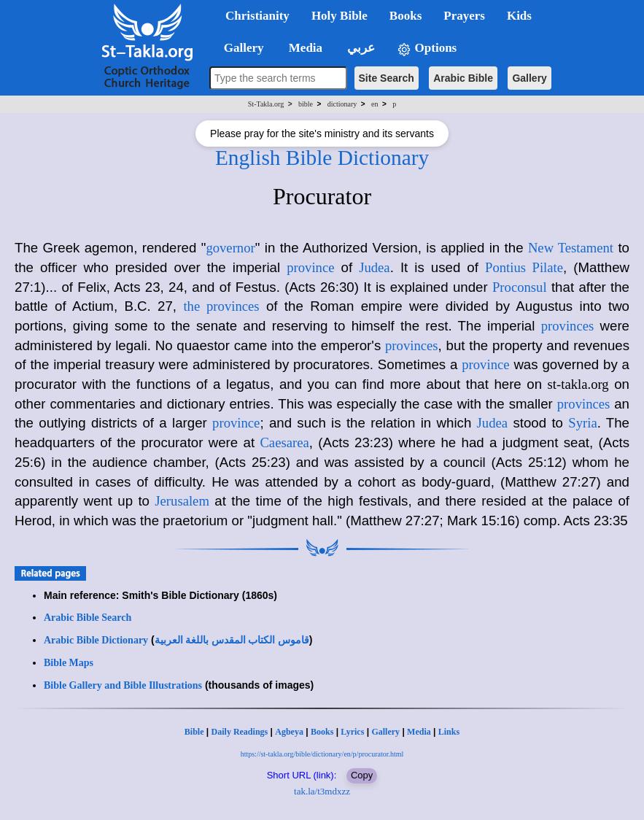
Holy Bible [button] (340, 16)
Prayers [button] (464, 16)
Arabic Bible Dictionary (96, 640)
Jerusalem (182, 501)
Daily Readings (240, 732)
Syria (582, 423)
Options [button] (427, 49)
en (375, 104)
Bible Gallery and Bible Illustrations (123, 685)
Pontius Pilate (524, 267)
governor (230, 248)
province (310, 267)
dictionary (342, 104)
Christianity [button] (257, 16)
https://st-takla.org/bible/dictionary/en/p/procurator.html (322, 754)
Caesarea (284, 442)
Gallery (529, 78)
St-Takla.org (266, 104)
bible (306, 104)
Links (449, 732)
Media (419, 732)
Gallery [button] (239, 48)
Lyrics (352, 732)
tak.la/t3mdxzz (322, 791)
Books (322, 732)
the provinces (221, 306)
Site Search (387, 78)
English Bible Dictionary (322, 158)
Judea (374, 267)
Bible (194, 732)
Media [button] (304, 48)
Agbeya (289, 732)
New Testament (571, 248)
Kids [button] (519, 16)
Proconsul (520, 287)
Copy (362, 775)
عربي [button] (360, 48)
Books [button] (406, 16)
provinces (568, 326)
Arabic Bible (463, 78)
